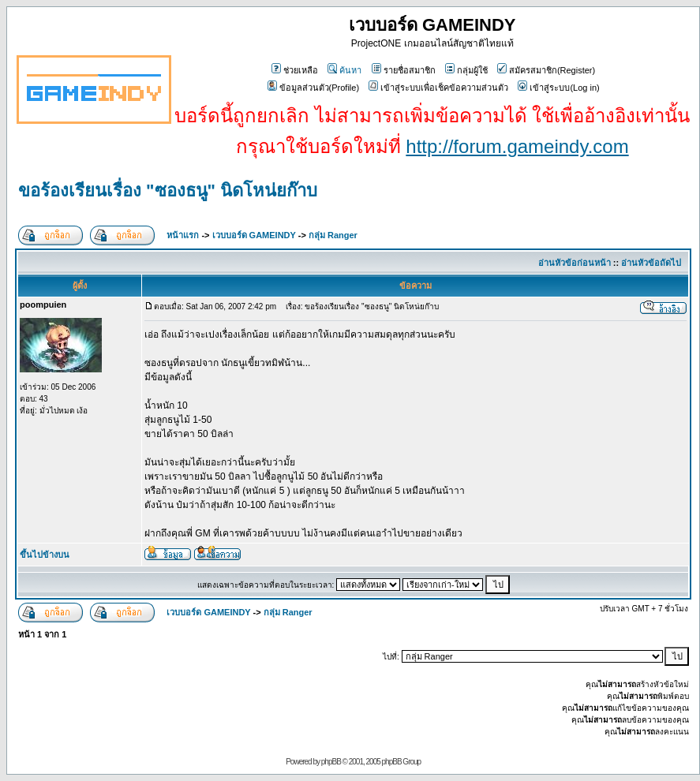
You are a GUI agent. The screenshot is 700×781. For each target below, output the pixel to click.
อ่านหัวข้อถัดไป (651, 263)
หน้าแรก (183, 235)
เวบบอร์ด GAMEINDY (254, 235)
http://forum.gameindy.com (517, 146)
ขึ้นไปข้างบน (45, 555)
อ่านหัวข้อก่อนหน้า (575, 263)
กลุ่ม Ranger (333, 235)
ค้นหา (344, 70)
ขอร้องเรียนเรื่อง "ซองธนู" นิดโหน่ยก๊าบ (168, 191)
